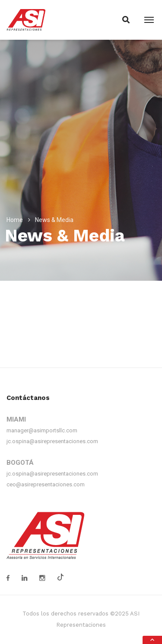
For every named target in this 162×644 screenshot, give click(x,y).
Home (15, 220)
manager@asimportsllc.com (42, 430)
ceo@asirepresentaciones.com (46, 484)
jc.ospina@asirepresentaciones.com (52, 441)
